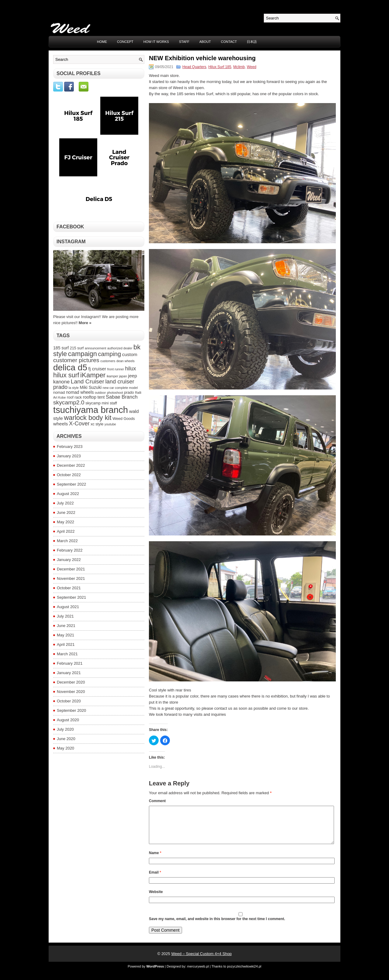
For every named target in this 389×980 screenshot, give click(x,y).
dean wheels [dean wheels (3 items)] (126, 361)
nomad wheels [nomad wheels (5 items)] (80, 392)
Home (102, 42)
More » (85, 323)
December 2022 (71, 465)
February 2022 (70, 550)
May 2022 (65, 522)
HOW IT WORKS (156, 42)
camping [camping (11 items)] (109, 354)
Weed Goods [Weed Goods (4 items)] (124, 419)
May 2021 (65, 635)
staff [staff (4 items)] (113, 403)
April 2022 (66, 531)
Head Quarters (194, 67)
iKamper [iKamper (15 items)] (93, 375)
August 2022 (68, 494)
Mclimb (239, 67)
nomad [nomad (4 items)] (59, 393)
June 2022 (66, 513)
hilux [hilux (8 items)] (131, 369)
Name (155, 860)
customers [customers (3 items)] (108, 361)
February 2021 (70, 663)
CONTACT (229, 42)
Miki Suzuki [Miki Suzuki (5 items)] (91, 387)
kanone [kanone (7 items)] (61, 382)
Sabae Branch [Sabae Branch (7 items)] (122, 397)
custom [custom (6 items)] (130, 354)
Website (156, 899)
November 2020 (71, 692)
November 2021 (71, 578)
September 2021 (71, 597)
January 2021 (69, 673)
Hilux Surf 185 (220, 67)
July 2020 (65, 729)
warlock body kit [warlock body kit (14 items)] (88, 418)
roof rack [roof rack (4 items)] (74, 397)
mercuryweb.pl (198, 974)
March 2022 (67, 541)
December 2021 (71, 569)
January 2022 (69, 560)
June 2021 (66, 626)
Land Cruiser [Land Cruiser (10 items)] (88, 381)
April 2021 (66, 644)
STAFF (184, 42)
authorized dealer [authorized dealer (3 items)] (120, 348)
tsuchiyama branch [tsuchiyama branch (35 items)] (91, 410)
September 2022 (71, 484)
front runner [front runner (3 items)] (116, 369)
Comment (157, 801)
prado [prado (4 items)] (129, 393)
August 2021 (68, 607)
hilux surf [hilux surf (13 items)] (66, 375)
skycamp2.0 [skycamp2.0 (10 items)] (69, 402)
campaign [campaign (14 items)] (83, 354)
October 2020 (69, 701)
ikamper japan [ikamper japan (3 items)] (117, 376)
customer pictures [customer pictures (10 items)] (76, 360)
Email (155, 880)
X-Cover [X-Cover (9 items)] (79, 423)
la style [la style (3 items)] (74, 388)
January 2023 (69, 456)
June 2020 (66, 739)
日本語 (252, 42)
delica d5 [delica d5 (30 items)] (70, 367)
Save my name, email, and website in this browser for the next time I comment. (217, 926)
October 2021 (69, 588)
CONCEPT (125, 42)
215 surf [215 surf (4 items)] (77, 348)
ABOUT (205, 42)
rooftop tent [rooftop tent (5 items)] (94, 397)
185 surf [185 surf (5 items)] (61, 348)
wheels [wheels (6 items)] (60, 424)
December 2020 (71, 682)
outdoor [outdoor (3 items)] (100, 393)
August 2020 (68, 720)
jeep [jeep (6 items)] (132, 376)
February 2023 (70, 447)
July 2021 (65, 616)
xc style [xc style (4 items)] (97, 424)
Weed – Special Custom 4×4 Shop (201, 961)
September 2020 (71, 710)
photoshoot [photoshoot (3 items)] (115, 393)
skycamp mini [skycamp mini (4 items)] (97, 403)
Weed (251, 67)
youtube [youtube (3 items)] (110, 424)
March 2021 (67, 654)
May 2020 (65, 748)
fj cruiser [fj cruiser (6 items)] (97, 369)
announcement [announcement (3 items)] (96, 348)
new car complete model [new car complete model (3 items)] (120, 388)
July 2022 (65, 503)
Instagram (71, 242)
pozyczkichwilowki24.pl (244, 974)
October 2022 (69, 475)
